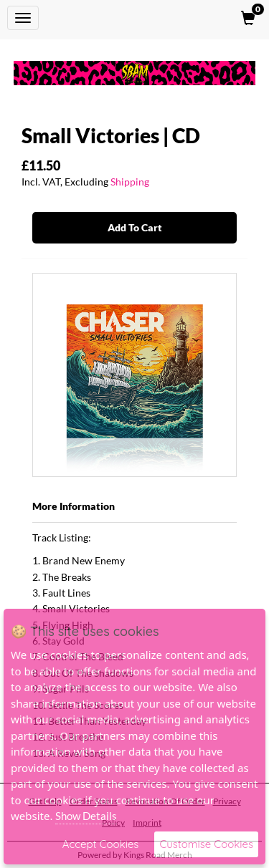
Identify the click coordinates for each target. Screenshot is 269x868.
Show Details (86, 816)
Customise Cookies (206, 844)
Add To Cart (135, 227)
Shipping (130, 182)
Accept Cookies (101, 844)
